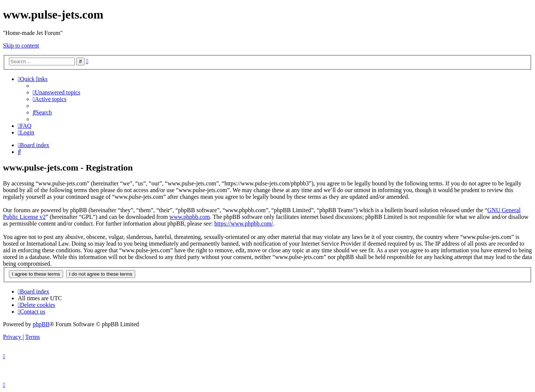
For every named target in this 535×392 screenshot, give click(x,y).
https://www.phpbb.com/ (244, 223)
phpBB (41, 324)
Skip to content (21, 46)
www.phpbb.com (190, 217)
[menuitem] (56, 92)
